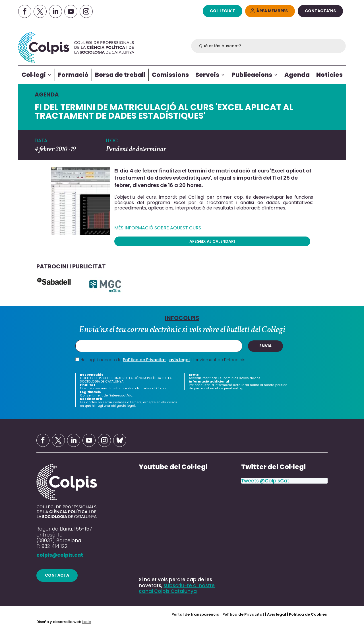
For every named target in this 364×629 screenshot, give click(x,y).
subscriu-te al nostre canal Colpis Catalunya (177, 588)
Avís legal (277, 614)
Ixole (87, 622)
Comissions (170, 75)
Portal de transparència (196, 614)
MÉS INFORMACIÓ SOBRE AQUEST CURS (158, 228)
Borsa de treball (120, 75)
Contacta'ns (320, 11)
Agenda (297, 75)
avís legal (179, 360)
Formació (73, 75)
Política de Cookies (308, 614)
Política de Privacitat (144, 360)
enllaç (238, 388)
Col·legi (34, 75)
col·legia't (223, 11)
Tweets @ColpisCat (265, 481)
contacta (57, 575)
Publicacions (252, 75)
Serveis (207, 75)
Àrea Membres (272, 11)
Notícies (329, 75)
